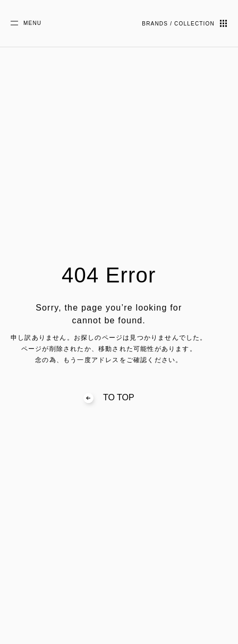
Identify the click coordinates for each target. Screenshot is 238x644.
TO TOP (109, 397)
